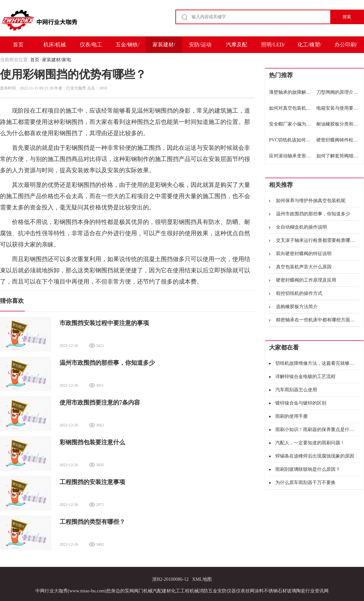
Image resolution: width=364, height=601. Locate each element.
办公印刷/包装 (346, 47)
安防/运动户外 (200, 47)
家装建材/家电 (164, 47)
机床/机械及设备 (55, 47)
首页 (18, 45)
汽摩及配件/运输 (237, 47)
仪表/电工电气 (91, 47)
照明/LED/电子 (273, 47)
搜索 (347, 17)
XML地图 (202, 579)
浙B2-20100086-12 (170, 579)
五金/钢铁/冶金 (128, 47)
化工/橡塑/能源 (310, 47)
